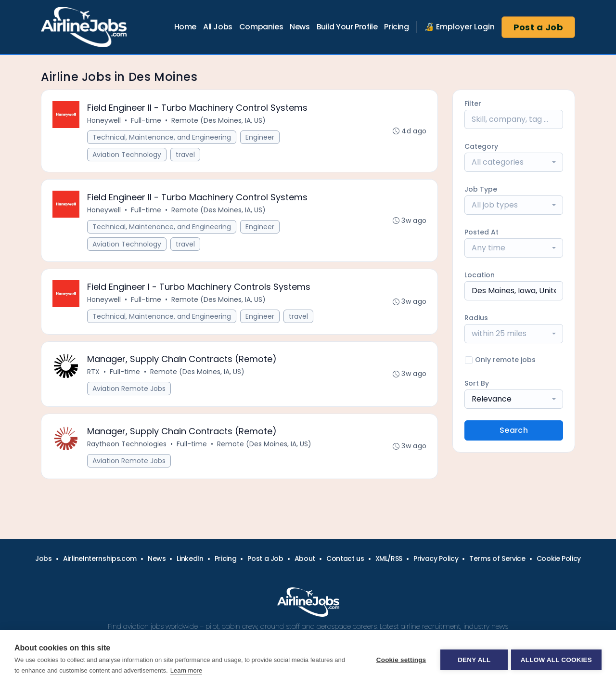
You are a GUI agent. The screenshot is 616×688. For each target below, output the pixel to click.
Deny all (473, 659)
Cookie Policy (559, 558)
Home (185, 27)
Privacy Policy (436, 558)
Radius (476, 318)
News (300, 27)
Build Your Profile (347, 27)
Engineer (260, 138)
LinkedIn (190, 558)
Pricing (396, 27)
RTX (94, 376)
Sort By (477, 383)
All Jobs (218, 27)
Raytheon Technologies (127, 450)
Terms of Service (497, 558)
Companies (261, 27)
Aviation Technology (127, 155)
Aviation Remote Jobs (129, 393)
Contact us (345, 558)
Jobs (44, 558)
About (305, 558)
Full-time (147, 121)
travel (186, 155)
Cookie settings (399, 659)
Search (514, 430)
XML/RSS (389, 558)
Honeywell (104, 121)
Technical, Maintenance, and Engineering (162, 138)
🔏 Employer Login (460, 27)
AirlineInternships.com (100, 558)
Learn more (186, 670)
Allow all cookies (556, 659)
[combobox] (514, 162)
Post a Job (539, 27)
